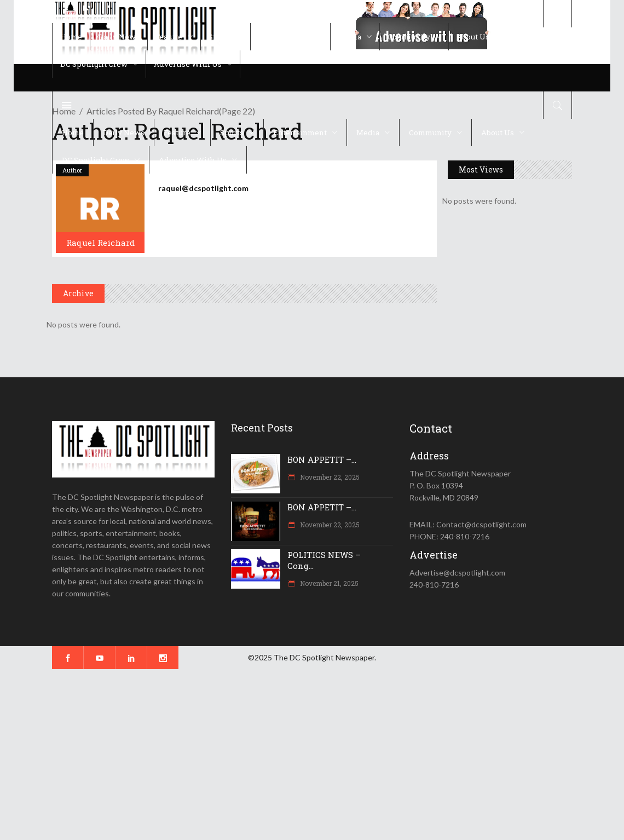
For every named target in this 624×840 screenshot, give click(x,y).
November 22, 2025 (329, 477)
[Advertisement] (312, 755)
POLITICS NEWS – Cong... (324, 560)
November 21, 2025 (328, 583)
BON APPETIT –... (322, 459)
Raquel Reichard (100, 243)
